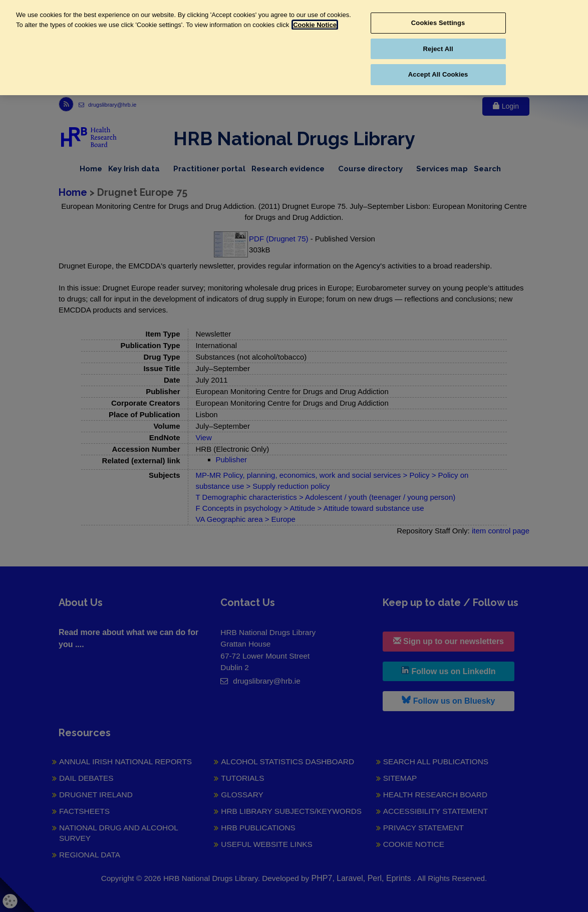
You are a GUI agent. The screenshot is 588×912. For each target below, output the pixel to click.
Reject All (438, 49)
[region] (294, 48)
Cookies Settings (438, 23)
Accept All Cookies (438, 74)
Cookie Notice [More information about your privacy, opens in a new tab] (315, 25)
